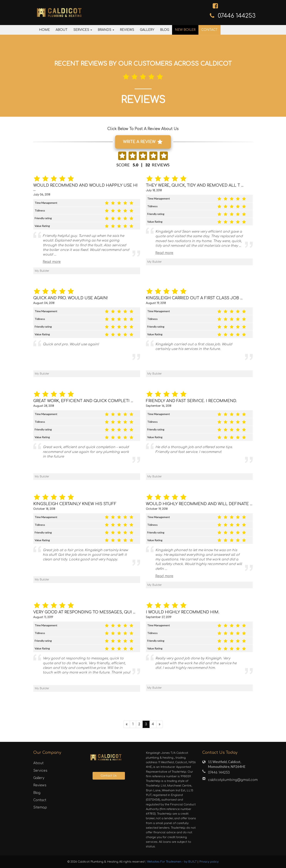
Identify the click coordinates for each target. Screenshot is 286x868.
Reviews (127, 30)
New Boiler (185, 30)
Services (40, 771)
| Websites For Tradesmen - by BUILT (171, 862)
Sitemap (40, 808)
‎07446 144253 (237, 16)
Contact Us (109, 776)
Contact (209, 30)
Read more (52, 262)
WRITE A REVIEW (143, 142)
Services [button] (83, 30)
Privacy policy (209, 862)
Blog (165, 30)
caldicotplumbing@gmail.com (230, 780)
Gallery (147, 30)
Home (44, 30)
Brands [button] (106, 30)
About (62, 30)
